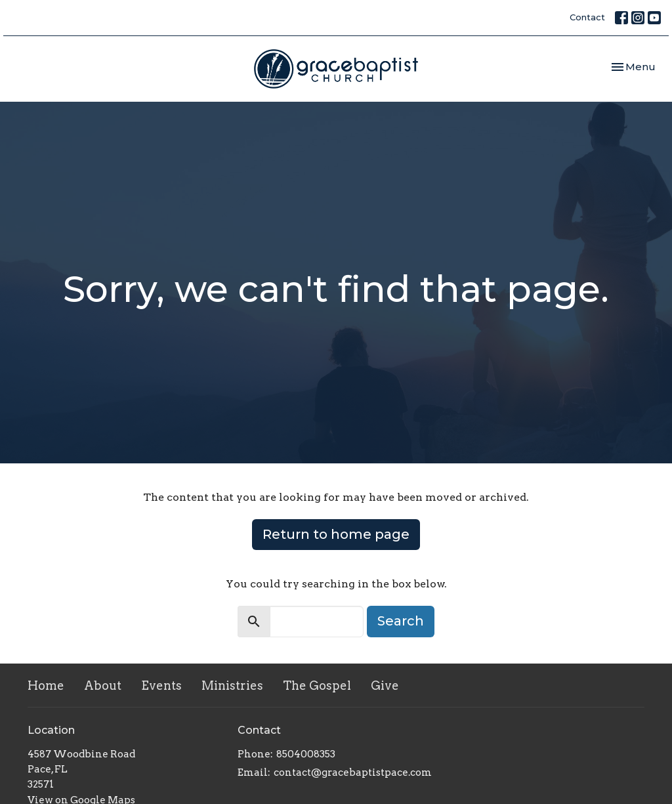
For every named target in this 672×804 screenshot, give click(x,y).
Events (161, 686)
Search (401, 621)
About (103, 686)
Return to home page (336, 534)
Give (385, 686)
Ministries (232, 686)
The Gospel (317, 686)
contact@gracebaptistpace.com (353, 772)
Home (46, 686)
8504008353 (306, 754)
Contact (587, 17)
